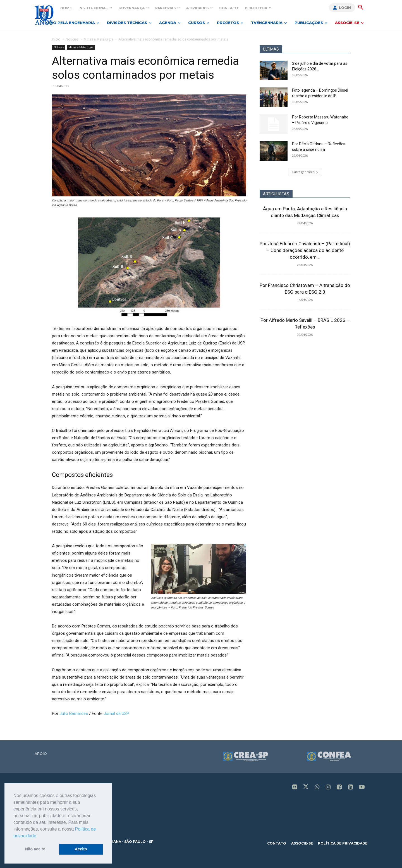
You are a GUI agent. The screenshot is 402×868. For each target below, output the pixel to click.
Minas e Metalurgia (99, 39)
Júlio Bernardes (74, 714)
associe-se (302, 843)
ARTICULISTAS (276, 194)
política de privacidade (343, 843)
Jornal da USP (116, 714)
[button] (38, 836)
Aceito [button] (81, 849)
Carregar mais (305, 172)
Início (56, 39)
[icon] (295, 788)
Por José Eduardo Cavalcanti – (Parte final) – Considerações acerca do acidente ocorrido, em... (305, 250)
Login (345, 8)
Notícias (72, 39)
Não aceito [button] (35, 849)
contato (277, 843)
